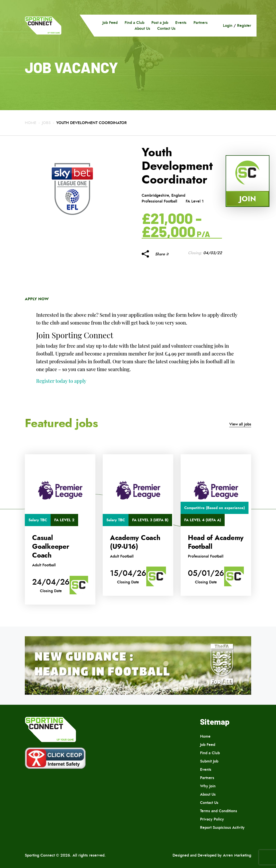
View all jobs (240, 424)
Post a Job (160, 23)
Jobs (46, 123)
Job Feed (110, 23)
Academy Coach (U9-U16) (135, 542)
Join (248, 199)
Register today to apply (61, 381)
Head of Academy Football (216, 542)
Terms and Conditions (219, 811)
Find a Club (134, 23)
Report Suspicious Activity (222, 827)
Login (228, 25)
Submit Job (209, 761)
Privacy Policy (212, 819)
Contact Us (166, 28)
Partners (201, 23)
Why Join (208, 786)
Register (244, 25)
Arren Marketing (237, 855)
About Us (142, 28)
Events (181, 23)
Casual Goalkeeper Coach (51, 547)
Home (31, 123)
